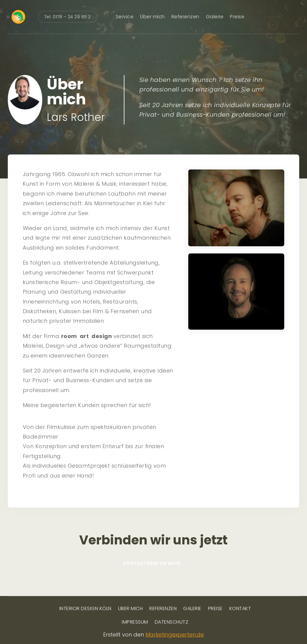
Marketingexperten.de (175, 635)
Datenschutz (172, 623)
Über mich (152, 17)
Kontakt (274, 17)
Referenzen (185, 17)
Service (125, 17)
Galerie (215, 17)
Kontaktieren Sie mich (152, 563)
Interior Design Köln (85, 609)
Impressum (135, 623)
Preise (237, 17)
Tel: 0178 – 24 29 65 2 (68, 17)
